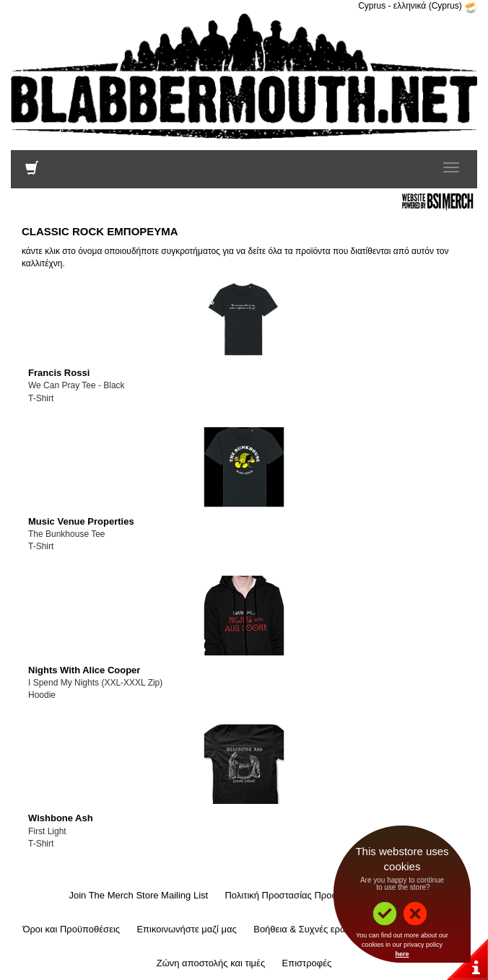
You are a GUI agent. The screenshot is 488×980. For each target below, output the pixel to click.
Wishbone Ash (61, 818)
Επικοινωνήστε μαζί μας (186, 929)
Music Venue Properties (81, 521)
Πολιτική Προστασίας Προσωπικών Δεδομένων (322, 895)
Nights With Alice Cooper (84, 670)
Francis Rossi (59, 373)
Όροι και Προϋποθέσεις (71, 929)
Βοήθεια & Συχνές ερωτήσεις (313, 929)
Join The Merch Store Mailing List (138, 895)
